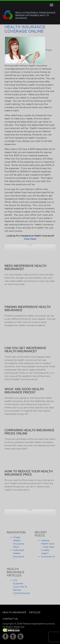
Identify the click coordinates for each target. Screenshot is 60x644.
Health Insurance (14, 612)
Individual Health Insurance (19, 553)
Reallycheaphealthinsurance (35, 15)
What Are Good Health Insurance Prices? (24, 391)
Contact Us (10, 619)
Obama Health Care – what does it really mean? (48, 547)
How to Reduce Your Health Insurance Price (29, 473)
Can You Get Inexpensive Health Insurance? (25, 350)
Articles (35, 612)
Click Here (30, 239)
